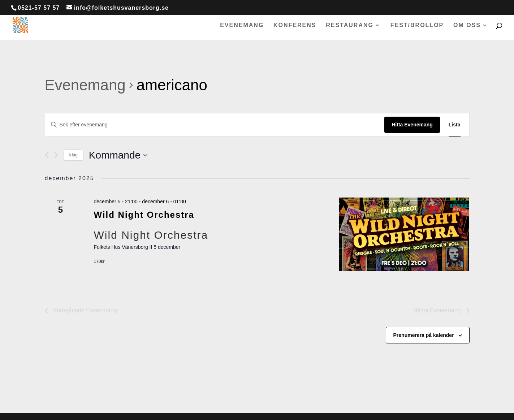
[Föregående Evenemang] (47, 155)
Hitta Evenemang (412, 125)
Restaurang (350, 25)
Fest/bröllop (417, 25)
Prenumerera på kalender (424, 335)
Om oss (467, 25)
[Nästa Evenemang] (56, 155)
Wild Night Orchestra (144, 215)
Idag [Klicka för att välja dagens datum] (74, 155)
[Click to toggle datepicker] (118, 155)
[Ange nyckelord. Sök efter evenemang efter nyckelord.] (215, 125)
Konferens (295, 25)
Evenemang (242, 25)
